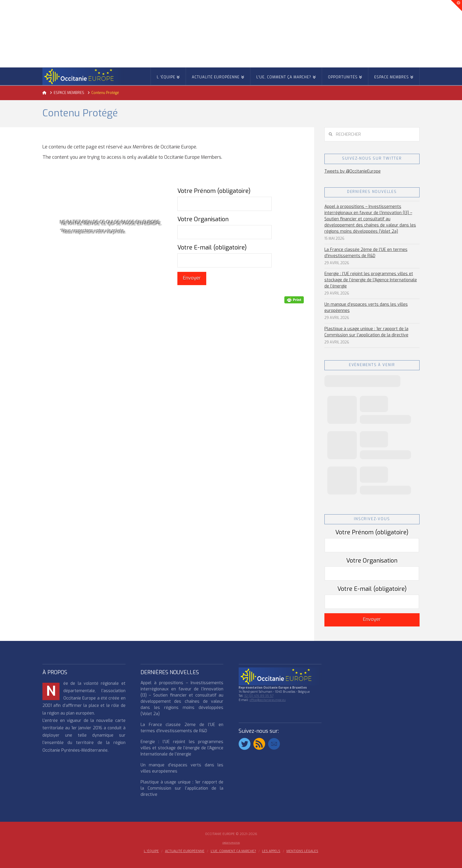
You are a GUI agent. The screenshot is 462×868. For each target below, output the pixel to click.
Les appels (271, 851)
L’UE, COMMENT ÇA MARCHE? (233, 851)
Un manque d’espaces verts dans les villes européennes (366, 307)
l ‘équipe (151, 851)
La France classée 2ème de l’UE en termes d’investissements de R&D (366, 253)
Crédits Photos (231, 843)
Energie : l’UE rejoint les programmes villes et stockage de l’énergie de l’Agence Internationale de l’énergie (371, 280)
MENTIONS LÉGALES (302, 851)
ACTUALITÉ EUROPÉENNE (185, 851)
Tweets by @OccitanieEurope (353, 171)
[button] (456, 6)
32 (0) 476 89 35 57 (259, 696)
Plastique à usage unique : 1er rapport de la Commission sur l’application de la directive (366, 332)
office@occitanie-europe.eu (268, 700)
